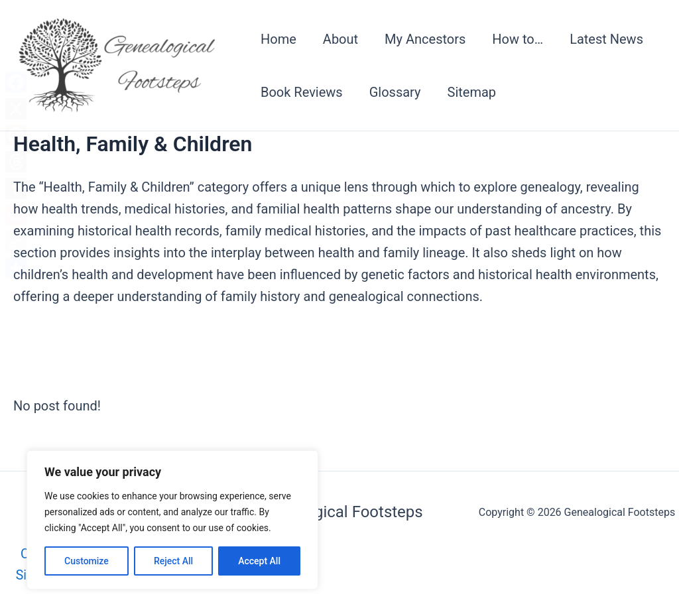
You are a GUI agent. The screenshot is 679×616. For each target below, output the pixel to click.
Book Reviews (302, 92)
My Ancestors (425, 39)
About (340, 39)
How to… (518, 39)
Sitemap (472, 92)
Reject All (173, 561)
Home (278, 39)
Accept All (259, 561)
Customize (87, 561)
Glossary (395, 92)
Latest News (606, 39)
